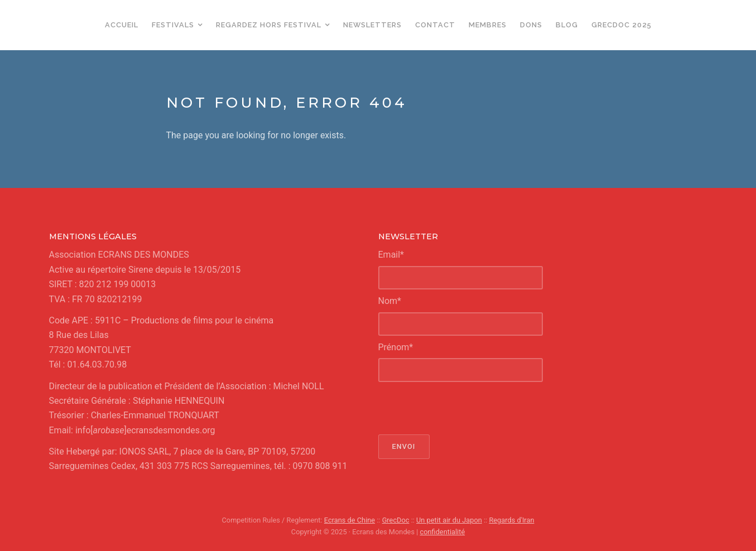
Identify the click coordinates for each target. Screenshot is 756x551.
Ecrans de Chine (350, 520)
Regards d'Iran (511, 520)
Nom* (390, 301)
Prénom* (396, 347)
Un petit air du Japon (449, 520)
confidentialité (443, 532)
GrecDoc (396, 520)
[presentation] (463, 408)
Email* (391, 255)
